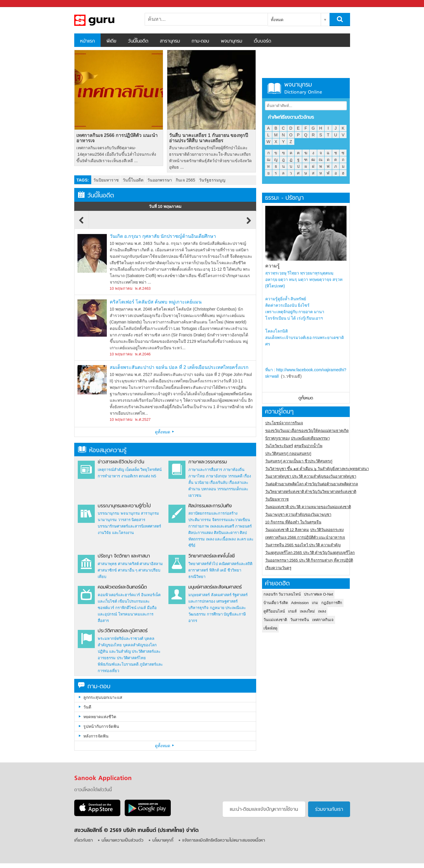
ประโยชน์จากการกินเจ (284, 423)
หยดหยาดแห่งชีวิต (100, 717)
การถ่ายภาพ (199, 526)
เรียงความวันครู (278, 568)
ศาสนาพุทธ (107, 564)
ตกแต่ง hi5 (147, 476)
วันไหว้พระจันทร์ (279, 446)
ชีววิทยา (234, 570)
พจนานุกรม (232, 41)
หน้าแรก (87, 41)
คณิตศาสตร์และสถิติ (236, 564)
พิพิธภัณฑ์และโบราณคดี (118, 664)
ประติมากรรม (200, 520)
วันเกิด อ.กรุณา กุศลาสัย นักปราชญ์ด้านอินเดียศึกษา (163, 236)
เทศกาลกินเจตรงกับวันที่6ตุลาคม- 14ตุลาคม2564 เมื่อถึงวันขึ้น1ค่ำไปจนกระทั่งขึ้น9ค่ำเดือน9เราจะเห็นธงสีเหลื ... (116, 154)
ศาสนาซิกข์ (107, 570)
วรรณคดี (235, 476)
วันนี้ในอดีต (138, 41)
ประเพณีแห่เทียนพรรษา (310, 438)
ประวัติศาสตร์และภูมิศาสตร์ (123, 631)
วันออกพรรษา (160, 180)
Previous (82, 223)
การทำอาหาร (109, 476)
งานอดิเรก (130, 476)
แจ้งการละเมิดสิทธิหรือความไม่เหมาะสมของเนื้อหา (224, 841)
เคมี (223, 570)
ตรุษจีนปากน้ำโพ (308, 446)
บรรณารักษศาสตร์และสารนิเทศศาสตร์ (129, 526)
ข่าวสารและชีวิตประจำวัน (121, 462)
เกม (315, 603)
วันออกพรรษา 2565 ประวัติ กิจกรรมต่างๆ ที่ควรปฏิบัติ (309, 560)
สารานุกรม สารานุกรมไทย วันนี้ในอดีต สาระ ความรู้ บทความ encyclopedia (105, 20)
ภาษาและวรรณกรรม (208, 462)
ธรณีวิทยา (197, 577)
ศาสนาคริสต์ (128, 564)
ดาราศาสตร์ (198, 570)
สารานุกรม (170, 41)
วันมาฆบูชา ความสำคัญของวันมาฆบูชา (298, 514)
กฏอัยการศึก (332, 603)
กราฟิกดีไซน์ (126, 608)
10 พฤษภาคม (121, 288)
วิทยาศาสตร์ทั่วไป (203, 564)
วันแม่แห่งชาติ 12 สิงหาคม (287, 530)
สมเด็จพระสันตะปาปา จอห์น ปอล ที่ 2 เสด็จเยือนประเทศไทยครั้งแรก (179, 367)
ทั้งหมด (277, 20)
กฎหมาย (217, 608)
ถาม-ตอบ (200, 41)
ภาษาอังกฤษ (216, 476)
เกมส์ (142, 608)
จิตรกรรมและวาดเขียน (231, 520)
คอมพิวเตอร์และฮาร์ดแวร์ (119, 595)
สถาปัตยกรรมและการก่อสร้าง (213, 513)
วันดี (87, 707)
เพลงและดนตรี (222, 526)
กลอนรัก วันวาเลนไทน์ (282, 594)
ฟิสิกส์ (214, 570)
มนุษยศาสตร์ (199, 595)
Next (249, 223)
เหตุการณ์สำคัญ (111, 470)
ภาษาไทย (197, 476)
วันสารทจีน (300, 620)
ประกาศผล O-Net (319, 594)
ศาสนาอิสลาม (151, 564)
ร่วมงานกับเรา (329, 810)
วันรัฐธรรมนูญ (212, 180)
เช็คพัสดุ (270, 628)
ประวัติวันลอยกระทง (327, 530)
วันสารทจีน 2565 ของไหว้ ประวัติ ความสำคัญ (303, 545)
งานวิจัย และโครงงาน (116, 533)
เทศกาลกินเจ (323, 620)
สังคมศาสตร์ (221, 595)
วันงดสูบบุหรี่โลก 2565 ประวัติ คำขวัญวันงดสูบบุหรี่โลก (310, 553)
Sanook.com (18, 4)
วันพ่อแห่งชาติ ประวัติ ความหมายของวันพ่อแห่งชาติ (308, 507)
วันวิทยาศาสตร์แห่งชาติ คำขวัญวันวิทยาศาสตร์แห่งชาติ (311, 492)
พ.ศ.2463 (143, 288)
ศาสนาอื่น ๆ (128, 570)
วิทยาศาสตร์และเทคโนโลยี (212, 556)
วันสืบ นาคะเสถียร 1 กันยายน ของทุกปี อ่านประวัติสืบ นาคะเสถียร (208, 138)
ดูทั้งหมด (165, 432)
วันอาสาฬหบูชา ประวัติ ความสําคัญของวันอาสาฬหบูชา (311, 476)
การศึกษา (215, 614)
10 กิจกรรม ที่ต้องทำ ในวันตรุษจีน (293, 522)
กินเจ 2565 (185, 180)
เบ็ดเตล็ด (132, 470)
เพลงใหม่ (307, 611)
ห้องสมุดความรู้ (102, 451)
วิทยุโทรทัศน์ (151, 470)
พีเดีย (111, 41)
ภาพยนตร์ (243, 526)
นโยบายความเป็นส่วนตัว (123, 841)
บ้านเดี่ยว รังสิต (276, 603)
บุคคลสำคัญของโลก (140, 645)
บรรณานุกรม (109, 513)
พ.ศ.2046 (143, 354)
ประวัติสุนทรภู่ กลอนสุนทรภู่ (288, 454)
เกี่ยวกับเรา (83, 841)
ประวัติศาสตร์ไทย (131, 658)
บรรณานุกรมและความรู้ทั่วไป (124, 506)
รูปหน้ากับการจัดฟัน (101, 726)
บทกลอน (209, 489)
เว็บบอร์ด (262, 41)
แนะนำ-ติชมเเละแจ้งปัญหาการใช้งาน (264, 810)
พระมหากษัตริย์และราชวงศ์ (120, 639)
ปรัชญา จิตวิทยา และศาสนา (124, 556)
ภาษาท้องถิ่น (234, 470)
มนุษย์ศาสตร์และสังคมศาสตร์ (215, 587)
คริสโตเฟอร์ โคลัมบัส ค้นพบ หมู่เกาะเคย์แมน (156, 302)
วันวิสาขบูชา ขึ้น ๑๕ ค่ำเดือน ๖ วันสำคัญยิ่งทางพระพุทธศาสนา (317, 469)
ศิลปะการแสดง (201, 533)
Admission (300, 603)
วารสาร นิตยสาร (132, 520)
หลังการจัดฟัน (96, 736)
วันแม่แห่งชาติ (275, 620)
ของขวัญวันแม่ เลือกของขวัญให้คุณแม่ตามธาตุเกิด (307, 431)
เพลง (322, 611)
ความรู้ (272, 266)
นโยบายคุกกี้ (163, 841)
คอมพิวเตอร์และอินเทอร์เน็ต (122, 587)
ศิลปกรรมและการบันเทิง (210, 506)
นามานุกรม (107, 520)
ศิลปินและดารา (226, 533)
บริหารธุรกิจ (199, 608)
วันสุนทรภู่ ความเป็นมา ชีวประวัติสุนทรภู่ (299, 461)
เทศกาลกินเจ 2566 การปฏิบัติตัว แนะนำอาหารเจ (117, 138)
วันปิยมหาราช (106, 180)
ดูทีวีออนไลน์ (274, 611)
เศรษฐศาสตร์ (227, 601)
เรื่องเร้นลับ (218, 483)
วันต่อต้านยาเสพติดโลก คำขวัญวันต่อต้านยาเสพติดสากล (312, 484)
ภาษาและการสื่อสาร (205, 470)
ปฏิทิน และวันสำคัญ (114, 651)
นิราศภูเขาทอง (277, 438)
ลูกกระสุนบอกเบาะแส (103, 697)
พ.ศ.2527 (143, 419)
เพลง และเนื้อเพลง (221, 539)
